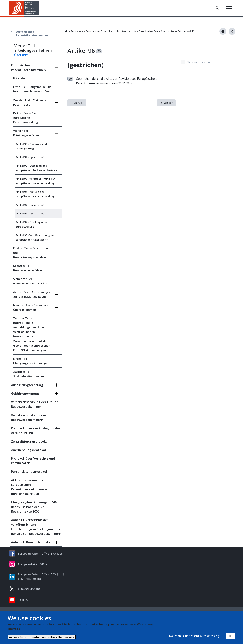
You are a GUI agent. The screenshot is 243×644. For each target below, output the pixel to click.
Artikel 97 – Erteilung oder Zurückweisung (31, 224)
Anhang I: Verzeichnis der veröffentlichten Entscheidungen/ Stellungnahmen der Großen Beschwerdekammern (36, 527)
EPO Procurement (30, 579)
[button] (39, 8)
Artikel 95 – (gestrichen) (30, 205)
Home (66, 31)
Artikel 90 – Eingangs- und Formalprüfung (31, 146)
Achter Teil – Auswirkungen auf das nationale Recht (32, 294)
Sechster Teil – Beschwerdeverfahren (28, 268)
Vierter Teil (176, 31)
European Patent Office (34, 554)
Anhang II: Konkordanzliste (31, 542)
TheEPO (23, 600)
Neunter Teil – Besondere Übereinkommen (31, 307)
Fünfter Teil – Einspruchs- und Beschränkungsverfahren (31, 253)
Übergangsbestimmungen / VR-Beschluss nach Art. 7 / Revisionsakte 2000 (34, 507)
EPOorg (23, 589)
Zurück (79, 103)
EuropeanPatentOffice (33, 564)
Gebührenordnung (25, 394)
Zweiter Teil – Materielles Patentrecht (31, 102)
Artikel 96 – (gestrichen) (30, 213)
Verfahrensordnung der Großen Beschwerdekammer (35, 404)
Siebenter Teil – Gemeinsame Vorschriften (31, 281)
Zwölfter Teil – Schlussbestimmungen (29, 374)
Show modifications (199, 62)
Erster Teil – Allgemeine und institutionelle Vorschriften (32, 89)
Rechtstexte (77, 31)
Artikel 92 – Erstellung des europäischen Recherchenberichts (36, 168)
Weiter (168, 103)
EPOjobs (35, 589)
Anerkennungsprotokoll (29, 450)
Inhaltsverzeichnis (127, 31)
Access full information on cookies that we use (42, 637)
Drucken (223, 31)
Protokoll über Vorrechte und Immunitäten (33, 461)
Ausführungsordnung (27, 385)
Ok (231, 636)
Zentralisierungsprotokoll (30, 441)
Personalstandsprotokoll (29, 472)
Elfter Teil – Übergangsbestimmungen (31, 361)
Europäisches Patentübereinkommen (32, 33)
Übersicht (21, 55)
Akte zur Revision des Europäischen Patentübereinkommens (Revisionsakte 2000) (29, 487)
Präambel (20, 78)
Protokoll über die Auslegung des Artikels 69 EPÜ (36, 431)
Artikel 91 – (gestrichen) (30, 157)
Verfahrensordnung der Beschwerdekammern (29, 417)
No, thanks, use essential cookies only (194, 636)
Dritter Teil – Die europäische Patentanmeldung (26, 118)
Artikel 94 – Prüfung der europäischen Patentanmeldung (35, 194)
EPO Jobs (57, 554)
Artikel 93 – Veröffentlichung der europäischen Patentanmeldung (35, 181)
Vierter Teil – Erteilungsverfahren (27, 133)
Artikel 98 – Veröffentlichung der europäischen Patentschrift (35, 237)
